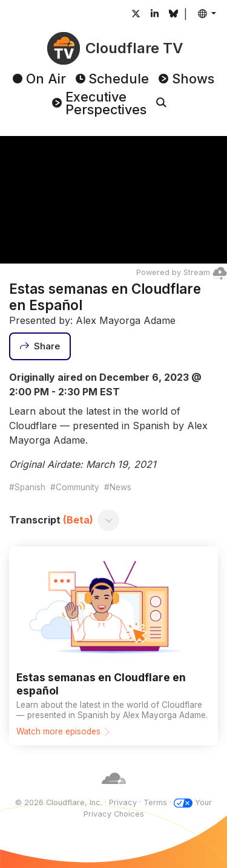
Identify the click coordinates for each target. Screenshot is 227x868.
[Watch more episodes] (113, 646)
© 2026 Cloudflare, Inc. (59, 802)
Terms (155, 802)
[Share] (40, 346)
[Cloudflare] (114, 791)
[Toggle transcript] (109, 520)
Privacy (123, 802)
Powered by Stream (182, 272)
